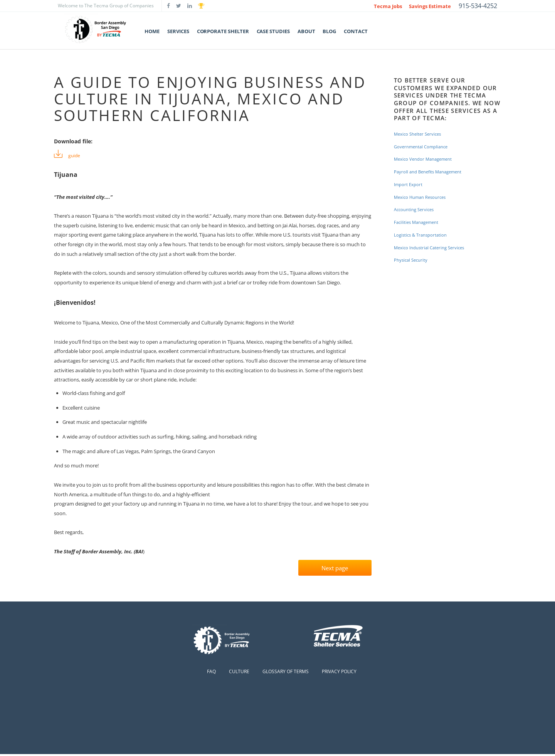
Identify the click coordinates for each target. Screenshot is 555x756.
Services (178, 31)
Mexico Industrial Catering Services (434, 248)
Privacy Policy (339, 673)
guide (76, 155)
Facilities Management (420, 222)
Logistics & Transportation (424, 235)
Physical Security (413, 260)
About (306, 31)
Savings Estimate (430, 6)
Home (152, 31)
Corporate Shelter (223, 31)
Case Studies (273, 31)
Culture (239, 673)
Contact (356, 31)
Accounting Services (417, 209)
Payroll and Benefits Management (433, 172)
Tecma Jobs (388, 6)
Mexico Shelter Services (421, 134)
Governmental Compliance (425, 147)
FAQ (211, 673)
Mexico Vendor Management (427, 159)
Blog (329, 31)
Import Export (410, 184)
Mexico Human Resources (424, 197)
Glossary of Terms (286, 673)
